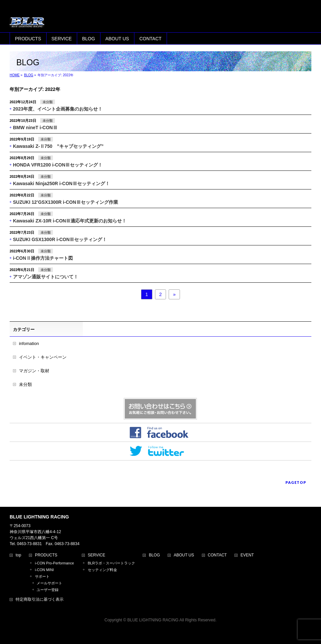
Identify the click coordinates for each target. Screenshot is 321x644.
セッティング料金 (102, 570)
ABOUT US (184, 555)
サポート (42, 576)
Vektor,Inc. (193, 627)
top (18, 555)
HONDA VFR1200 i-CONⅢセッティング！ (58, 165)
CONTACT (217, 555)
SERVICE (96, 555)
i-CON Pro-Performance (54, 563)
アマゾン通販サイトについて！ (46, 277)
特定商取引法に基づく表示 (40, 600)
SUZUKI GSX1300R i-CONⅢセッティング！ (60, 239)
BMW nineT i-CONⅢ (35, 128)
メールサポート (49, 583)
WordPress (130, 627)
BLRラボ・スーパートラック (111, 563)
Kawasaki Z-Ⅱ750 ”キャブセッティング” (58, 146)
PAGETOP (296, 482)
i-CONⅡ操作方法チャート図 (43, 258)
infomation (29, 343)
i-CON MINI (44, 570)
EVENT (247, 555)
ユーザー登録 (48, 590)
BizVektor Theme (161, 627)
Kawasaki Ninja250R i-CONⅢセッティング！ (61, 183)
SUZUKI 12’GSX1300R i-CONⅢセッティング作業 (66, 202)
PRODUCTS (46, 555)
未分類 (48, 102)
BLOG (154, 555)
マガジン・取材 (34, 371)
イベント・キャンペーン (43, 357)
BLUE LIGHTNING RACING (153, 620)
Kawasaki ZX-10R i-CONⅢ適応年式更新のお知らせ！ (70, 221)
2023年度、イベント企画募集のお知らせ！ (58, 109)
